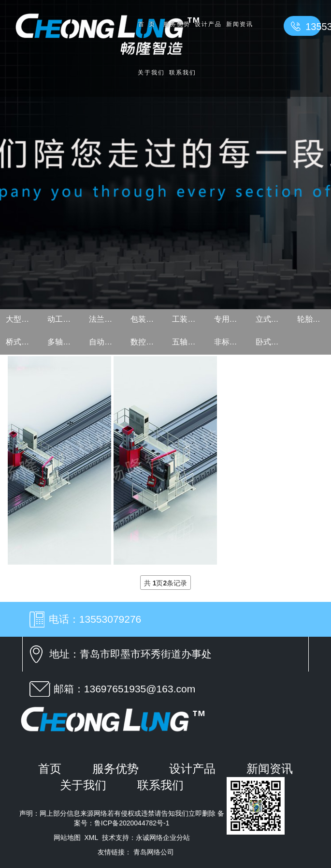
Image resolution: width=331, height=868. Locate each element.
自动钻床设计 (106, 342)
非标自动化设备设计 (231, 342)
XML (91, 838)
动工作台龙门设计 (64, 319)
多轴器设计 (64, 342)
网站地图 (67, 838)
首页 (149, 24)
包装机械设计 (147, 319)
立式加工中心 (273, 319)
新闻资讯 (240, 24)
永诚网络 (149, 838)
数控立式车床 (147, 342)
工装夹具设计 (189, 319)
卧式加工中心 (273, 342)
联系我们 (183, 73)
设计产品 (208, 24)
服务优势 (177, 24)
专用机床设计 (231, 319)
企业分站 (176, 838)
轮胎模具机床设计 (314, 319)
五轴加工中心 (189, 342)
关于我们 (151, 73)
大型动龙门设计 (23, 319)
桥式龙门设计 (23, 342)
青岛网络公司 (154, 852)
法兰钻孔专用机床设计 (106, 319)
